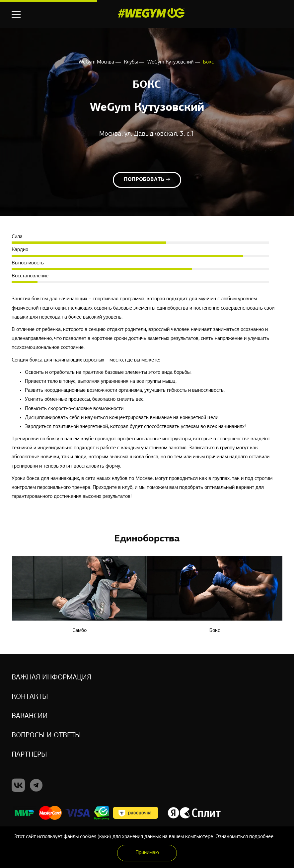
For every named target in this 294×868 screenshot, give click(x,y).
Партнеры (29, 755)
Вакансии (30, 716)
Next (278, 539)
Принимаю (147, 853)
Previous (16, 539)
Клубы (131, 62)
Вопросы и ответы (46, 735)
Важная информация (51, 678)
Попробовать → (147, 180)
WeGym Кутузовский (171, 62)
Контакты (30, 697)
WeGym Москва (97, 62)
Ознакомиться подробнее (244, 837)
